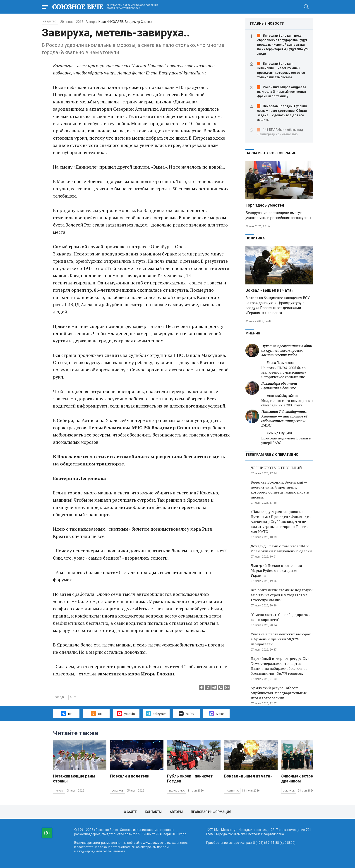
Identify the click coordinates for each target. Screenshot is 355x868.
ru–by (186, 714)
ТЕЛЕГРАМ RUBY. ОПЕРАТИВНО (272, 455)
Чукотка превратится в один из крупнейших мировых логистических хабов (287, 350)
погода (60, 697)
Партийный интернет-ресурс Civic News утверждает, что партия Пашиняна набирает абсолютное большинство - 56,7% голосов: (280, 666)
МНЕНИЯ (253, 333)
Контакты (153, 812)
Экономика (177, 791)
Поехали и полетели (130, 776)
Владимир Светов (138, 22)
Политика (255, 238)
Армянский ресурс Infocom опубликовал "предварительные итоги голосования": (279, 693)
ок (96, 713)
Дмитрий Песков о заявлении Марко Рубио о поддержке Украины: (276, 570)
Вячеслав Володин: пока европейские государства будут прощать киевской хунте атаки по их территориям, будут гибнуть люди (283, 45)
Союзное (118, 791)
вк (66, 713)
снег (73, 697)
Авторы (176, 812)
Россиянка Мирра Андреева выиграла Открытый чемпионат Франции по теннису (282, 92)
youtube (126, 713)
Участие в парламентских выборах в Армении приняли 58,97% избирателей (281, 639)
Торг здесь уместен (265, 205)
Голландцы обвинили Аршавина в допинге (279, 386)
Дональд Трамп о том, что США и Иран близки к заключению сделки (281, 548)
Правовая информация (211, 812)
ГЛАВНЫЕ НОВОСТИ (267, 24)
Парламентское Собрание (271, 153)
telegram (156, 713)
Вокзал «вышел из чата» (269, 290)
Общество (50, 22)
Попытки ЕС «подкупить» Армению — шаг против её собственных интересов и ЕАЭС (284, 418)
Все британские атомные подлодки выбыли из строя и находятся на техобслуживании (282, 595)
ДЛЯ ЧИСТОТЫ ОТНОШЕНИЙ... (278, 468)
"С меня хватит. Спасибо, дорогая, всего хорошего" (280, 617)
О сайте (130, 812)
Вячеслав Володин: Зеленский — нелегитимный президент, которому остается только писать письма (280, 490)
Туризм (59, 791)
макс (216, 714)
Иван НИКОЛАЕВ (111, 22)
